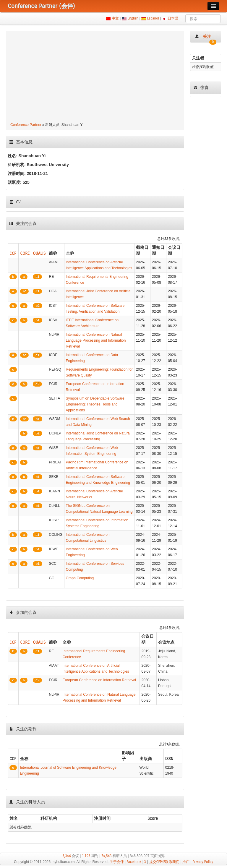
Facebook (134, 862)
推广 (186, 862)
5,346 (67, 856)
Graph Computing (80, 578)
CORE (25, 253)
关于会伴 (117, 862)
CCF (13, 253)
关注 (206, 38)
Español (153, 18)
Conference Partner (26, 125)
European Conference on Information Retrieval (99, 680)
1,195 (86, 856)
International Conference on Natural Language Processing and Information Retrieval (96, 340)
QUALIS (39, 253)
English (133, 18)
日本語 (173, 18)
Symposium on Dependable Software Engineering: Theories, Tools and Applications (95, 404)
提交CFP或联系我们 (164, 862)
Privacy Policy (203, 862)
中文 (115, 18)
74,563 (107, 856)
